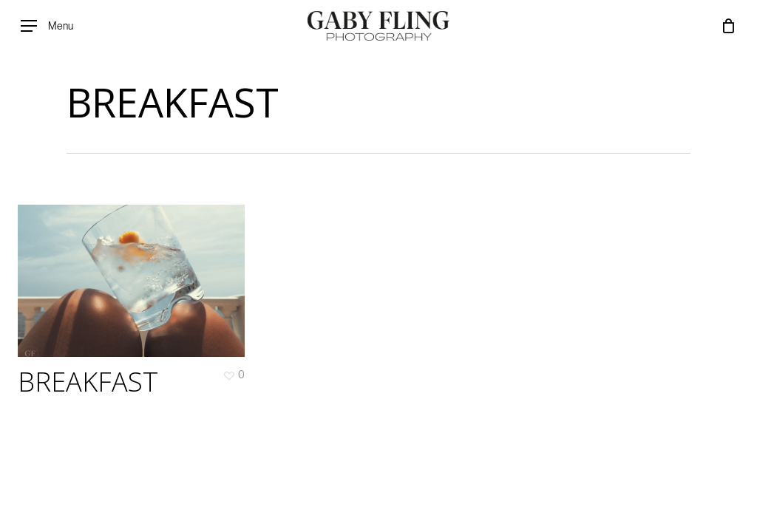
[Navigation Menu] (47, 26)
